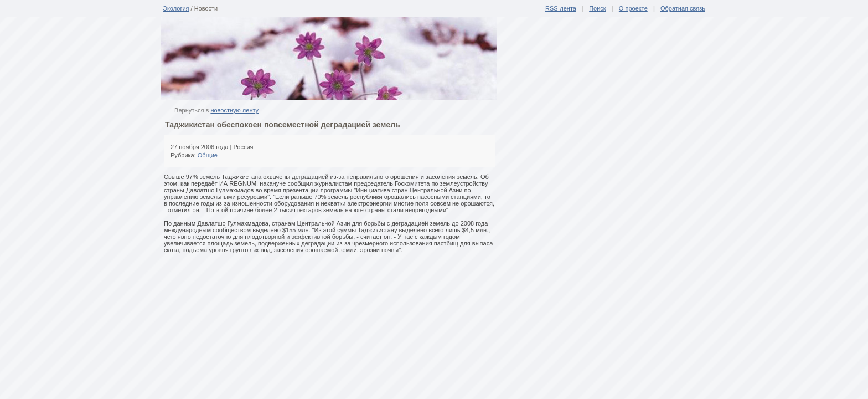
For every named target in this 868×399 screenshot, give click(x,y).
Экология (176, 8)
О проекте (633, 8)
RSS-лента (561, 8)
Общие (208, 155)
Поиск (597, 8)
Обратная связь (683, 8)
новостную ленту (234, 110)
